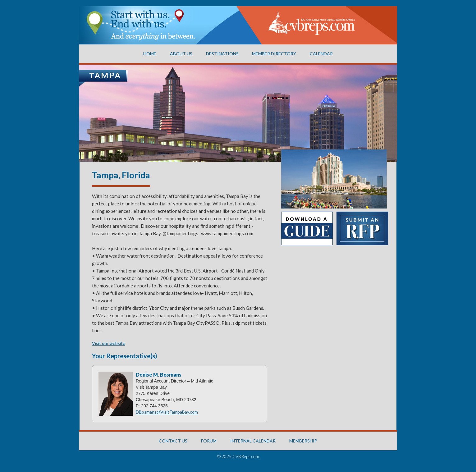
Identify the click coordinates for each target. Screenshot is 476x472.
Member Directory (274, 54)
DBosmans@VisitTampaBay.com (167, 412)
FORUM (209, 441)
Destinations (222, 54)
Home (150, 54)
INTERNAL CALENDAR (253, 441)
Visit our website (109, 343)
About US (181, 54)
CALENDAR (321, 54)
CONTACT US (173, 441)
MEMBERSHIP (303, 441)
